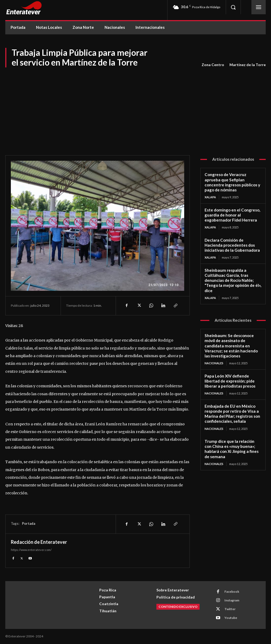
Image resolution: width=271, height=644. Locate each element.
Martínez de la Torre (248, 65)
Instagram (232, 600)
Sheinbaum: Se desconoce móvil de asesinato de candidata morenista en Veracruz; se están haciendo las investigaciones (231, 343)
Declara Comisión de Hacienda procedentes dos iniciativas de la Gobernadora (233, 244)
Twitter (230, 609)
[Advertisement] (135, 108)
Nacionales (214, 360)
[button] (233, 7)
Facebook (232, 592)
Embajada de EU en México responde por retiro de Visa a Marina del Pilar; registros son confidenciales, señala (232, 410)
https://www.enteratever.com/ (31, 550)
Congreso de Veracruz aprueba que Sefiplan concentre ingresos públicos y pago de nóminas (232, 182)
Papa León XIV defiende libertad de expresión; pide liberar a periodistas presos (230, 378)
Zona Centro (213, 65)
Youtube (231, 618)
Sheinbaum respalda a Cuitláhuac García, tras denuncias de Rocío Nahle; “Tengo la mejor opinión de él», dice (232, 279)
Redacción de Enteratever (39, 542)
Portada (29, 523)
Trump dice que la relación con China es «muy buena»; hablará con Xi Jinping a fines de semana (233, 445)
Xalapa (210, 197)
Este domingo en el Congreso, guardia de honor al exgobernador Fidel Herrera (232, 214)
